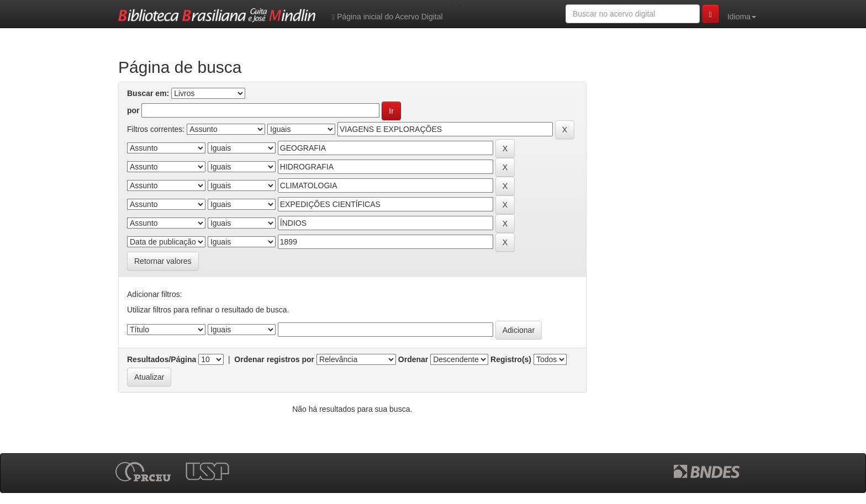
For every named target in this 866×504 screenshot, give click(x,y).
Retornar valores (163, 261)
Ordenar (413, 359)
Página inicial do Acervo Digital (387, 17)
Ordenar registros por (274, 359)
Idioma (742, 17)
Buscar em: (148, 93)
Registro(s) (511, 359)
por (133, 110)
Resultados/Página (162, 359)
